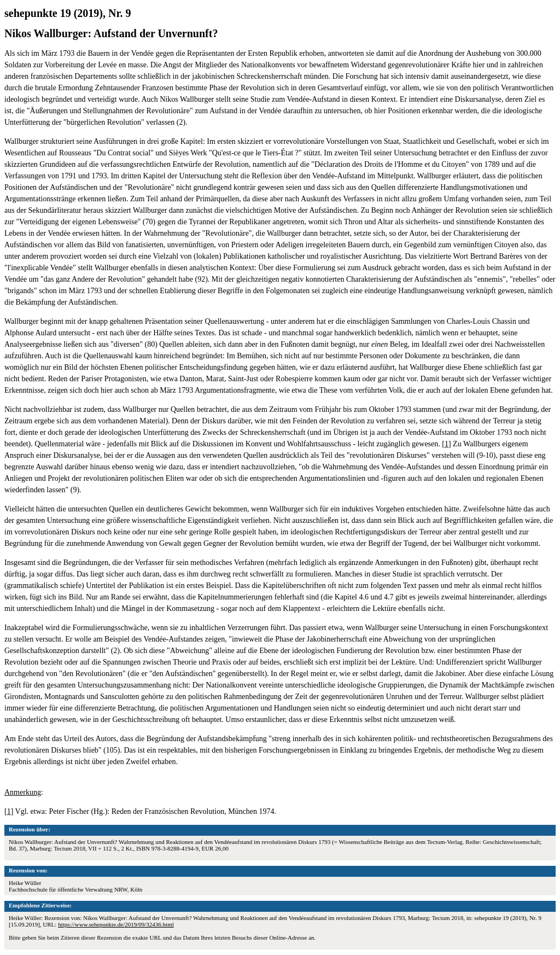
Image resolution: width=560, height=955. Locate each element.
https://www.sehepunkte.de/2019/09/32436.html (116, 924)
